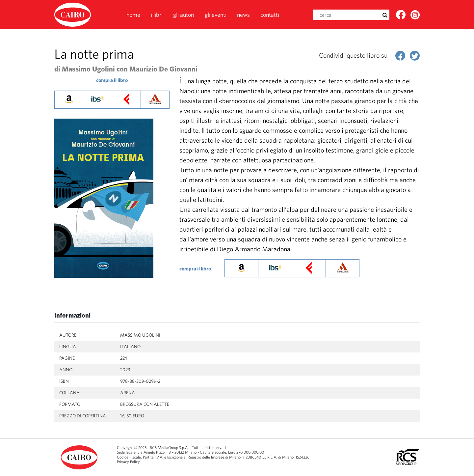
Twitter (415, 17)
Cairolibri (73, 15)
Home (133, 15)
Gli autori (184, 15)
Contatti (270, 15)
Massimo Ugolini (88, 69)
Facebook (401, 17)
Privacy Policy (128, 462)
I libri (157, 15)
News (243, 15)
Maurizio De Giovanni (163, 69)
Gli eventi (216, 15)
